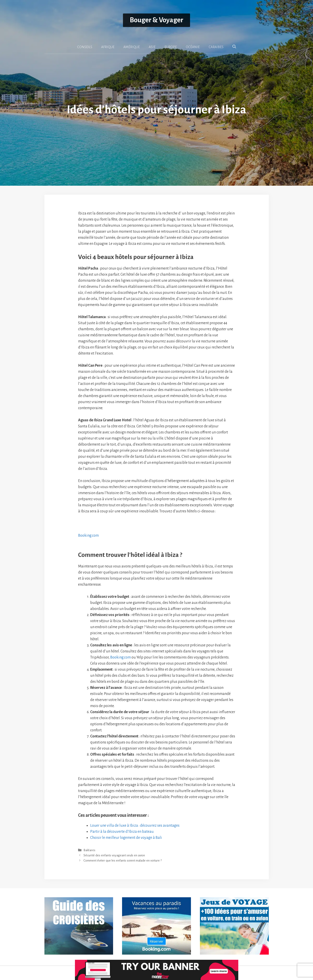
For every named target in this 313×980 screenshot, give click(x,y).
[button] (234, 47)
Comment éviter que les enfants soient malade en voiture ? (123, 861)
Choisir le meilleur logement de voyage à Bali (126, 838)
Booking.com (88, 536)
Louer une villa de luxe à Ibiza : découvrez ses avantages (135, 826)
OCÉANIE (193, 47)
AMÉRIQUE (132, 47)
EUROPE (171, 47)
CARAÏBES (216, 47)
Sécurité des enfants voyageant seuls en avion (114, 856)
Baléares (89, 850)
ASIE (152, 47)
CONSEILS (85, 47)
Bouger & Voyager (156, 20)
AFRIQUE (108, 47)
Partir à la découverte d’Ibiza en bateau (122, 832)
